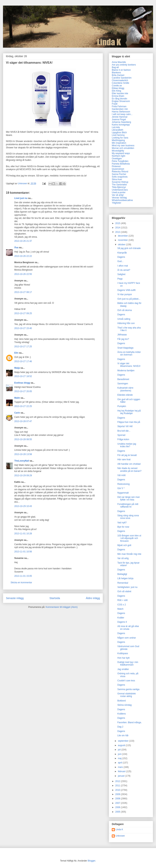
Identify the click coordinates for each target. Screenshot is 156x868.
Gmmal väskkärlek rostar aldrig (127, 695)
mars (121, 767)
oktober (122, 245)
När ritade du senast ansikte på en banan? (129, 470)
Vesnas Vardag (119, 198)
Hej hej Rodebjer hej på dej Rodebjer (129, 412)
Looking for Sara (120, 138)
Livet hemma (118, 135)
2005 (118, 812)
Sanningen (123, 384)
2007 (118, 803)
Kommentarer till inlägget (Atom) (62, 607)
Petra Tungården (120, 161)
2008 (118, 799)
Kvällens (122, 714)
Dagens (121, 257)
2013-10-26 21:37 (23, 241)
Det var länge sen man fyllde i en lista (129, 498)
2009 (118, 794)
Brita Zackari (118, 75)
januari (122, 776)
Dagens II (122, 622)
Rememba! (123, 583)
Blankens (116, 73)
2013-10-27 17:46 (23, 361)
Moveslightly (118, 151)
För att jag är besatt (127, 455)
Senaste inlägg (15, 598)
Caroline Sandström (122, 78)
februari (122, 771)
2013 (118, 232)
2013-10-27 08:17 (23, 292)
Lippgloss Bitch (119, 133)
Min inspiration (119, 143)
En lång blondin (120, 99)
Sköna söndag (125, 705)
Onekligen (117, 159)
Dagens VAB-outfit (126, 290)
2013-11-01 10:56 (23, 552)
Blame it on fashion (121, 70)
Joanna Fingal (119, 119)
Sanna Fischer (119, 174)
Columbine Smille (120, 83)
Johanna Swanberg (121, 122)
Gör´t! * (121, 488)
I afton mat (123, 266)
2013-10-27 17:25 (23, 347)
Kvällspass (123, 653)
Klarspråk (122, 253)
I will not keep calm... (122, 114)
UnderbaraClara (120, 190)
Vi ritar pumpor (125, 294)
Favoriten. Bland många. (130, 722)
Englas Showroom (121, 101)
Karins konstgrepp (121, 125)
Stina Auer (117, 179)
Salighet (121, 274)
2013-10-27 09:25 (23, 313)
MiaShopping (118, 140)
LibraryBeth (117, 130)
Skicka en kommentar (21, 583)
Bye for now (123, 527)
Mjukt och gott (124, 545)
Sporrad (121, 435)
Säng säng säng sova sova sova (128, 517)
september (123, 741)
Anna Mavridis (119, 62)
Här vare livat (124, 459)
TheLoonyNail (22, 461)
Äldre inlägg (93, 598)
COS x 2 (122, 605)
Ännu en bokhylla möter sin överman (129, 353)
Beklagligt (122, 574)
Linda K (119, 829)
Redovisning (123, 484)
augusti (122, 745)
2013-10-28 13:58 (23, 454)
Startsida (55, 598)
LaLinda (116, 127)
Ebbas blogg (118, 88)
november (123, 240)
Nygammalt (123, 493)
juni (120, 754)
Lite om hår (123, 735)
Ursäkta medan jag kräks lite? (127, 445)
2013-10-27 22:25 (23, 406)
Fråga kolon (123, 439)
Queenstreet (118, 169)
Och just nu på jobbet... (129, 299)
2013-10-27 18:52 (23, 376)
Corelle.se (117, 86)
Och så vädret (124, 591)
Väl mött (121, 475)
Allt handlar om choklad (129, 464)
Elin (16, 353)
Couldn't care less (126, 681)
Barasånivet (123, 379)
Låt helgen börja (125, 578)
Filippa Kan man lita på (129, 422)
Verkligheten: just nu (127, 587)
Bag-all (115, 67)
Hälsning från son (126, 323)
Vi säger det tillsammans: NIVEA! (129, 365)
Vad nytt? (122, 523)
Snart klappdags (125, 348)
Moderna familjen (126, 371)
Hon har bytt (123, 658)
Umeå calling (124, 319)
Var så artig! (118, 195)
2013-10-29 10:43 (23, 506)
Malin (17, 398)
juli (120, 750)
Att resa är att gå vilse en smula (128, 628)
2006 (118, 807)
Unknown (120, 836)
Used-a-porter (119, 192)
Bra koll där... (124, 431)
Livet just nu (21, 198)
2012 (118, 781)
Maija (17, 368)
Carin (17, 413)
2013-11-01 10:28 (23, 534)
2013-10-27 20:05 (23, 391)
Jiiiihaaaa (122, 335)
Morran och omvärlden (123, 148)
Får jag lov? (123, 339)
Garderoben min (120, 109)
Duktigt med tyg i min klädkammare (128, 663)
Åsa (16, 248)
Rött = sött (122, 600)
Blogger (91, 861)
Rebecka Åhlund (120, 172)
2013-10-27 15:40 (23, 328)
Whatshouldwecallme (122, 200)
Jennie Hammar (120, 117)
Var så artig (123, 558)
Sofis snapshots (120, 177)
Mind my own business (123, 146)
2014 (118, 228)
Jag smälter (123, 669)
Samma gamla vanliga (128, 689)
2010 (118, 790)
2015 (118, 223)
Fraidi (115, 104)
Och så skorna (125, 310)
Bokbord (122, 701)
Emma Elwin (118, 96)
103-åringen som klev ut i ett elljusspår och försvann (129, 538)
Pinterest (116, 166)
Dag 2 (120, 727)
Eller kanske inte (120, 93)
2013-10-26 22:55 (23, 274)
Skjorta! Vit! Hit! (125, 426)
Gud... (120, 261)
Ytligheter (117, 203)
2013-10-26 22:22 (23, 256)
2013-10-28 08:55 (23, 439)
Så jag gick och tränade (129, 248)
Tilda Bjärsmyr (119, 187)
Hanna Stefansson (121, 112)
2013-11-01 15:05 (23, 576)
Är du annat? (124, 270)
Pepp (120, 279)
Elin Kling (116, 91)
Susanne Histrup (120, 182)
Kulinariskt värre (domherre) (125, 389)
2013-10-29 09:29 (23, 476)
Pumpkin (122, 406)
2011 (118, 786)
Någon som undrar (127, 638)
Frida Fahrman (119, 106)
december (123, 236)
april (120, 763)
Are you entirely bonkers (124, 65)
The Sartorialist (119, 185)
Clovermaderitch (120, 80)
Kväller (121, 618)
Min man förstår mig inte (129, 554)
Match (120, 609)
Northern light (118, 156)
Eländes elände (125, 395)
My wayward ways (121, 153)
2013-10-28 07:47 (23, 421)
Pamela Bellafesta (121, 164)
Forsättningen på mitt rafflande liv (128, 505)
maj (120, 758)
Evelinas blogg (22, 383)
